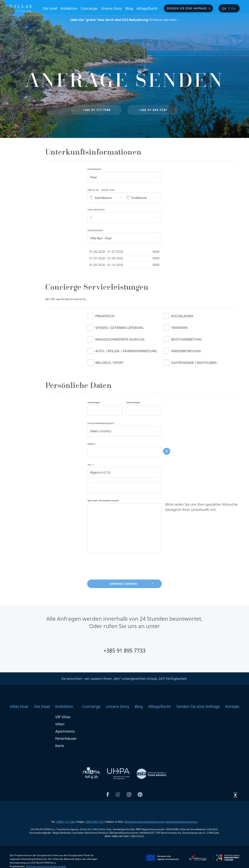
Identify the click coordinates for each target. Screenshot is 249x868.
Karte (60, 746)
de (224, 8)
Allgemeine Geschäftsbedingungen (144, 822)
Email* (92, 444)
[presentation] (117, 566)
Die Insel (50, 8)
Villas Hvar (19, 706)
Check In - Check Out (101, 190)
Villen (60, 724)
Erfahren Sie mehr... (124, 20)
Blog (129, 8)
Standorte (94, 169)
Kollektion (69, 8)
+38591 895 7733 (94, 822)
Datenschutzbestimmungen (181, 822)
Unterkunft (95, 231)
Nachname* (134, 403)
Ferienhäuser (66, 738)
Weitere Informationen (103, 501)
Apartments (65, 731)
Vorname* (94, 403)
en (234, 8)
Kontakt (232, 706)
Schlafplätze (96, 210)
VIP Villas (63, 717)
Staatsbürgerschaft (101, 424)
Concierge (89, 8)
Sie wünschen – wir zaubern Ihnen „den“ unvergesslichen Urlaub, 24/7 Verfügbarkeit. (124, 679)
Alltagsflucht (147, 8)
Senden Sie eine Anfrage (187, 8)
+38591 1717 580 (65, 822)
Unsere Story (111, 8)
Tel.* (91, 465)
